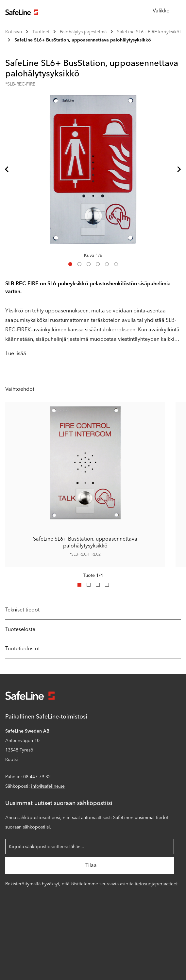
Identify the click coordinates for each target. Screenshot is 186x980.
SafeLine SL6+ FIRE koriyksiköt (149, 32)
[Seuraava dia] (179, 169)
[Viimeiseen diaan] (7, 169)
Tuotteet (41, 32)
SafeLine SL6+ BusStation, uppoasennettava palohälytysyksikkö (83, 40)
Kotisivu (14, 32)
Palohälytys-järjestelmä (83, 32)
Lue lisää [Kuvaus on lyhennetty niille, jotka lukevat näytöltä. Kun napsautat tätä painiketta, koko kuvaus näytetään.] (16, 353)
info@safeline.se (48, 786)
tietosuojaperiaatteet (156, 884)
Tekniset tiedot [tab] (22, 610)
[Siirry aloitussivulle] (22, 11)
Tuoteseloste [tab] (20, 629)
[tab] (70, 264)
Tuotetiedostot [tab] (23, 648)
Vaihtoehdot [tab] (20, 389)
